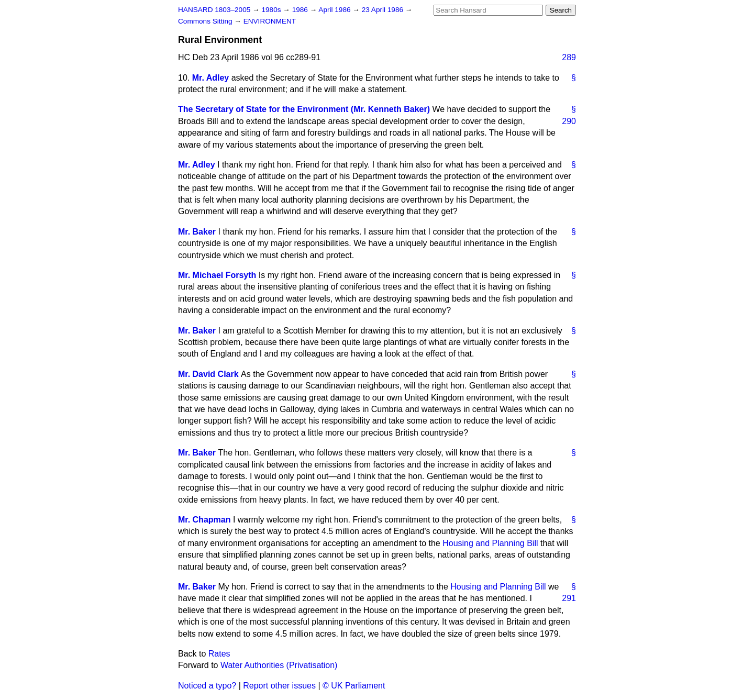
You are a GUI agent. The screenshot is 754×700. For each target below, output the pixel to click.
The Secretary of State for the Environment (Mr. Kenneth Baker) (304, 109)
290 (569, 121)
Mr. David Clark (208, 374)
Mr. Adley (211, 78)
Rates (219, 654)
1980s (272, 10)
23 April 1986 (384, 10)
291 (569, 598)
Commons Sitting (206, 21)
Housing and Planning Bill (490, 543)
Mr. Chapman (204, 520)
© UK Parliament (354, 686)
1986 (301, 10)
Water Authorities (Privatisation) (279, 665)
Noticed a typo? (207, 686)
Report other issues (279, 686)
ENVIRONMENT (270, 21)
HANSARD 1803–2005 (214, 10)
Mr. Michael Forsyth (217, 275)
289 (569, 57)
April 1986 (335, 10)
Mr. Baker (197, 232)
